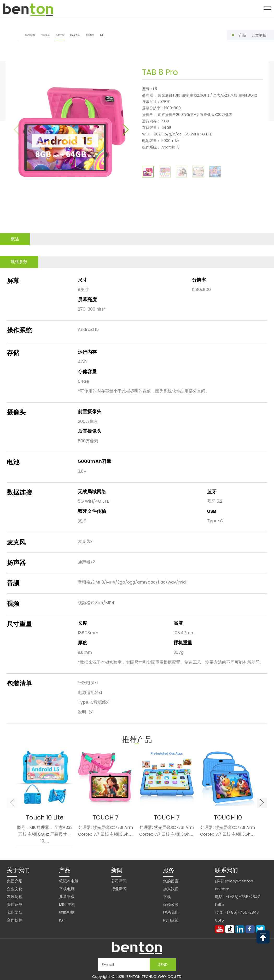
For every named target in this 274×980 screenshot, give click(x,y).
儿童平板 (60, 37)
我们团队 (15, 912)
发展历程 (15, 897)
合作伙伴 (15, 920)
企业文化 (15, 889)
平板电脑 (45, 35)
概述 (15, 239)
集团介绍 (15, 881)
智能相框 (90, 35)
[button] (126, 130)
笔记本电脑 (30, 35)
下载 (167, 897)
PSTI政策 (171, 920)
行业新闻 (119, 889)
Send (163, 964)
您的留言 (171, 881)
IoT (102, 35)
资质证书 (15, 904)
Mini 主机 (75, 35)
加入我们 (171, 889)
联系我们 (171, 912)
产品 (242, 35)
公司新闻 (119, 881)
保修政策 (171, 904)
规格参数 (19, 262)
